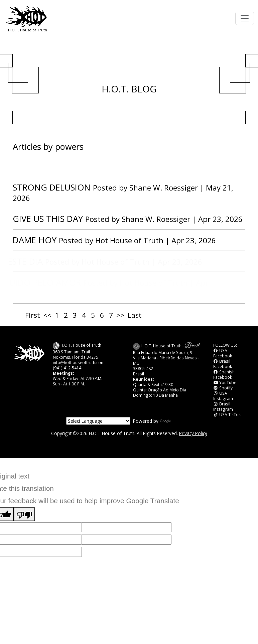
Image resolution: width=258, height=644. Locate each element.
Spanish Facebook (224, 374)
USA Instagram (223, 396)
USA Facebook (223, 353)
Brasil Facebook (223, 364)
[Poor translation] (24, 514)
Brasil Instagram (223, 406)
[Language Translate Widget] (98, 421)
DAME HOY (35, 240)
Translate (176, 421)
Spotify (223, 388)
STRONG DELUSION (52, 187)
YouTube (225, 382)
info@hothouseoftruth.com (79, 362)
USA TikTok (227, 414)
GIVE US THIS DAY (48, 219)
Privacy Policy (193, 433)
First (33, 315)
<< (47, 315)
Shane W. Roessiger (164, 188)
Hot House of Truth (130, 240)
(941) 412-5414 (67, 368)
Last (135, 315)
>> (120, 315)
